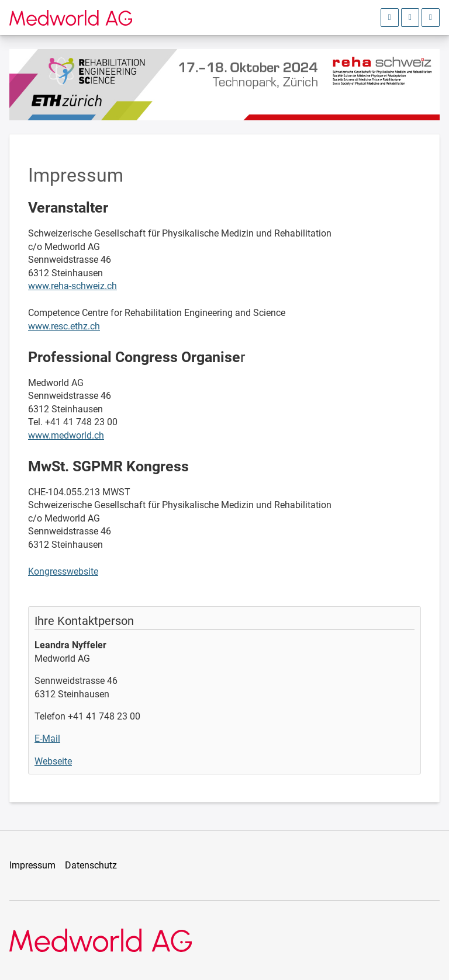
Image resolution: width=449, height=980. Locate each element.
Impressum (32, 865)
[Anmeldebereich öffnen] (390, 18)
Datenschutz (91, 865)
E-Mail (47, 739)
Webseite (53, 761)
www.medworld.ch (66, 435)
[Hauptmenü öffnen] (431, 18)
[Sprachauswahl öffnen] (410, 18)
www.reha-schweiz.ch (72, 286)
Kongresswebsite (63, 571)
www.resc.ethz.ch (64, 326)
